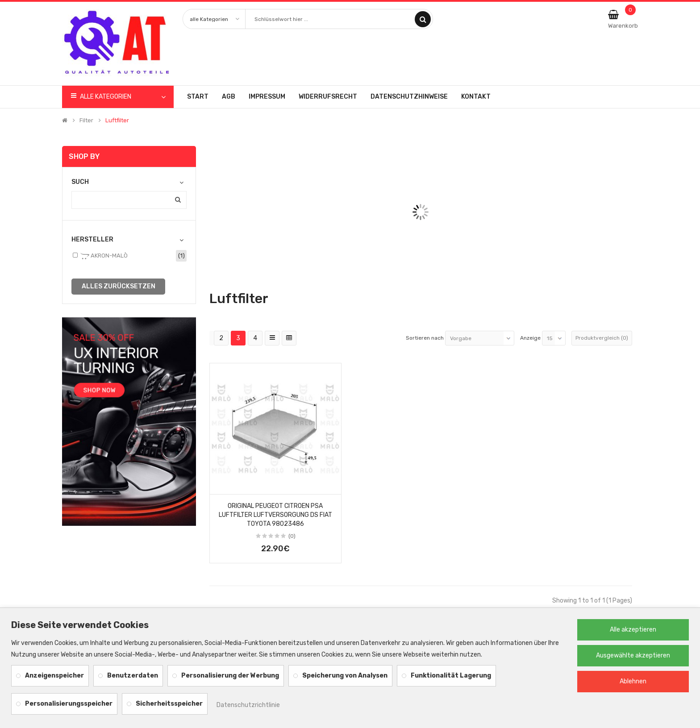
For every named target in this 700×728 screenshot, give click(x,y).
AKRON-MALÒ (104, 256)
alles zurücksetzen (119, 286)
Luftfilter (117, 121)
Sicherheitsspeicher (169, 704)
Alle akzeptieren (633, 630)
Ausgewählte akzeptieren (633, 655)
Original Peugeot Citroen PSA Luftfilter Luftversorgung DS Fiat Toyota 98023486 (275, 515)
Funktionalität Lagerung (451, 676)
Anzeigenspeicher (54, 676)
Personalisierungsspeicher (69, 704)
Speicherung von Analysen (345, 676)
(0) (292, 536)
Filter (86, 121)
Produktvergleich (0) (602, 338)
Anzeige (530, 338)
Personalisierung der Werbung (230, 676)
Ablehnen (633, 681)
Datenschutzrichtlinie (248, 705)
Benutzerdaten (133, 676)
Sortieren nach (425, 338)
